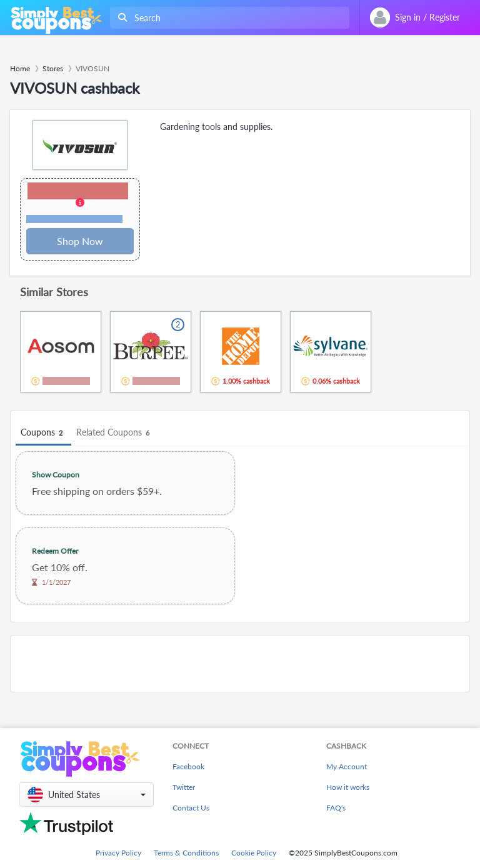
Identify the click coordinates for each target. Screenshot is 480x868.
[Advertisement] (240, 664)
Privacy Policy (118, 853)
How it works (348, 787)
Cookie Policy (254, 853)
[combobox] (227, 18)
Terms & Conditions (186, 853)
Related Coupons (115, 433)
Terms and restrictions (74, 219)
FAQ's (336, 808)
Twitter (184, 787)
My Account (347, 766)
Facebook (188, 766)
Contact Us (191, 808)
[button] (80, 204)
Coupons (43, 433)
